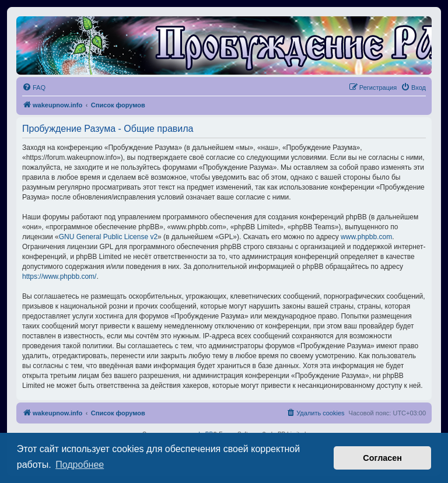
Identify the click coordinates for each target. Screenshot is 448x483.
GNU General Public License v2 (108, 237)
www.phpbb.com (366, 237)
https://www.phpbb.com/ (59, 276)
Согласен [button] (382, 458)
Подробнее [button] (80, 465)
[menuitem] (34, 87)
